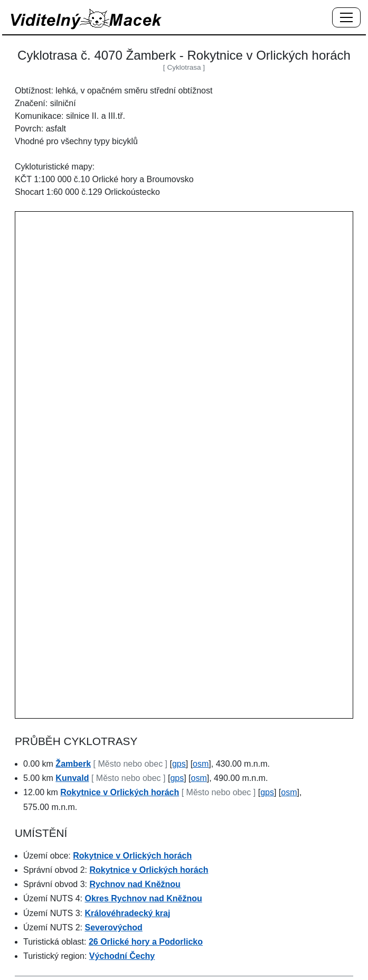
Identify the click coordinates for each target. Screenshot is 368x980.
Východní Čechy (122, 956)
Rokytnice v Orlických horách (120, 792)
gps (179, 764)
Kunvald (72, 778)
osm (201, 764)
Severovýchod (113, 927)
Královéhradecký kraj (127, 913)
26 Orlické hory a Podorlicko (146, 942)
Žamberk (73, 764)
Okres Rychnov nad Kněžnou (143, 898)
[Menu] (346, 18)
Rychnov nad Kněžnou (135, 884)
